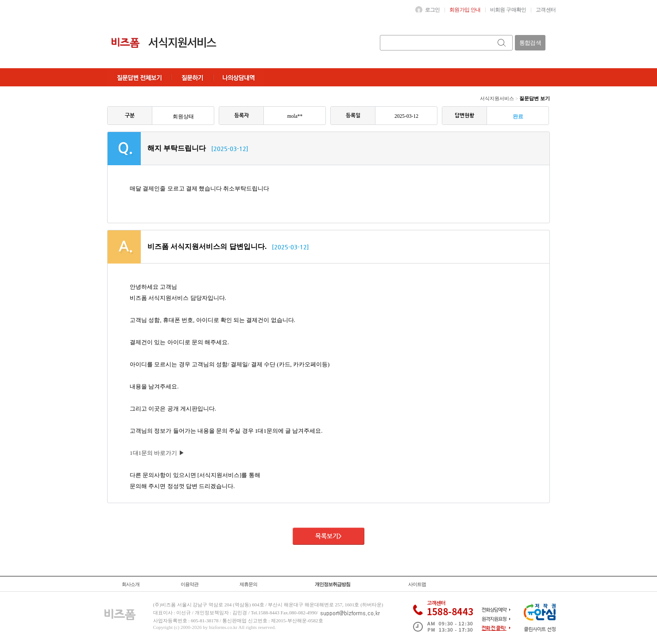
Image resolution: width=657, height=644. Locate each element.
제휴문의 (248, 584)
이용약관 (189, 584)
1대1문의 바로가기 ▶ (157, 453)
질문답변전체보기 (139, 77)
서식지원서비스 (497, 98)
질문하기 (192, 77)
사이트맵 (417, 584)
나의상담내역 (239, 77)
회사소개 (131, 584)
